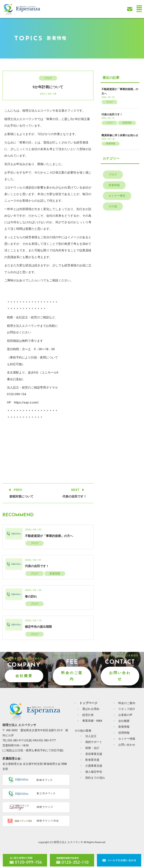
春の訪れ (31, 596)
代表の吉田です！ (74, 496)
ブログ (48, 78)
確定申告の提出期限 (38, 627)
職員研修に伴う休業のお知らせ (120, 135)
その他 (113, 206)
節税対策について (21, 496)
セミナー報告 (117, 196)
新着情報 (55, 573)
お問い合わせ (120, 676)
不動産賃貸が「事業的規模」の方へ (49, 536)
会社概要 (24, 676)
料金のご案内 (72, 676)
